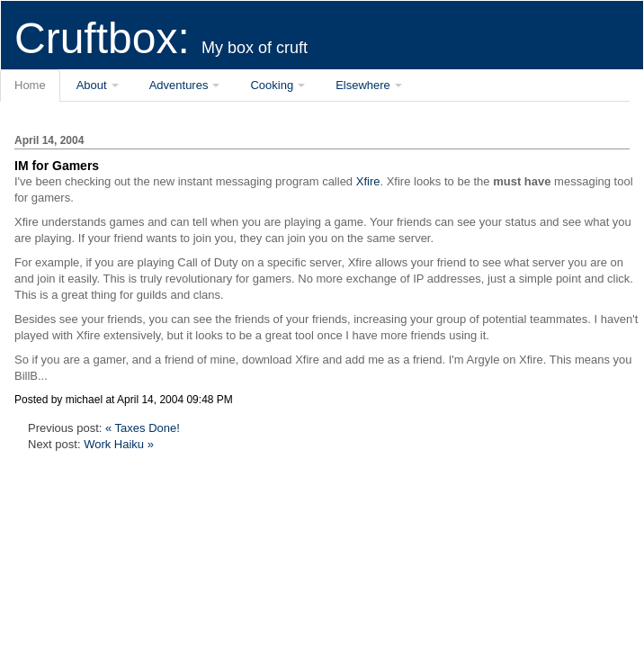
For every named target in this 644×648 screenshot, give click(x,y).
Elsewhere (363, 85)
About (92, 85)
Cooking (272, 85)
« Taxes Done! (143, 428)
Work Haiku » (119, 444)
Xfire (368, 181)
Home (30, 85)
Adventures (179, 85)
